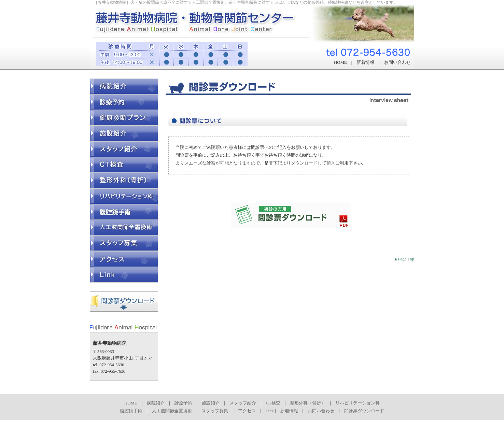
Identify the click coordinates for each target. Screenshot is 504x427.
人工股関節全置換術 (172, 411)
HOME (340, 62)
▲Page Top (404, 259)
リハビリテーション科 (358, 403)
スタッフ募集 (215, 411)
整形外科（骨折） (308, 403)
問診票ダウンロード (364, 411)
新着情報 (365, 62)
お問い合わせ (397, 62)
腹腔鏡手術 (131, 411)
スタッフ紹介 (243, 403)
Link (270, 411)
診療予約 (183, 403)
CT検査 (273, 403)
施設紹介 (211, 403)
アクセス (247, 411)
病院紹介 (156, 403)
